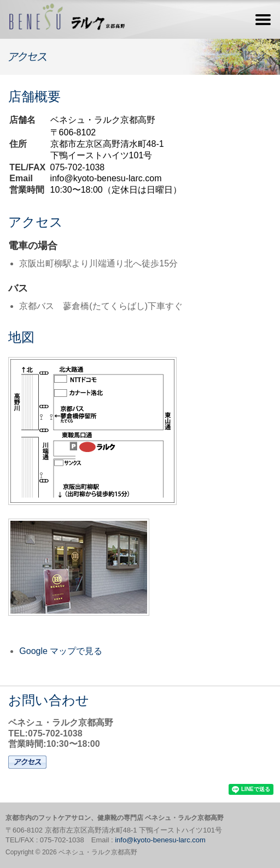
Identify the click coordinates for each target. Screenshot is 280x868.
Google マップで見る (61, 651)
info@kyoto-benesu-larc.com (106, 178)
